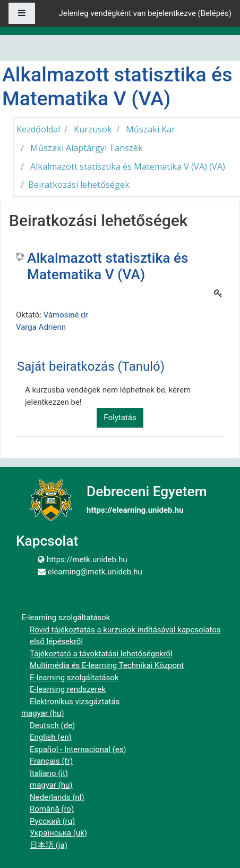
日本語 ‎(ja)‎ (49, 845)
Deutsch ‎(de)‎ (52, 725)
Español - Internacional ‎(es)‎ (78, 749)
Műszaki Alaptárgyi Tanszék (87, 148)
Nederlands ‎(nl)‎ (57, 797)
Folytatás (120, 418)
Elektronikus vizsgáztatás (75, 702)
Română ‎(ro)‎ (52, 809)
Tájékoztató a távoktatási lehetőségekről (101, 654)
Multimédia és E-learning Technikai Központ (107, 665)
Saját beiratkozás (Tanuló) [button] (91, 366)
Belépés (215, 13)
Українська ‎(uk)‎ (58, 833)
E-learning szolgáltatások (74, 678)
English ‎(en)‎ (51, 737)
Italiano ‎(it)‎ (49, 773)
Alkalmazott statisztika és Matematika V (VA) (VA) (128, 166)
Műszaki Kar (151, 129)
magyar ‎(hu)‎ (43, 713)
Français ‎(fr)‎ (51, 761)
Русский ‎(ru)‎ (52, 821)
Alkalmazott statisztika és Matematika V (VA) (108, 266)
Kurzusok (93, 129)
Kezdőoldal (38, 129)
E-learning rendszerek (68, 689)
